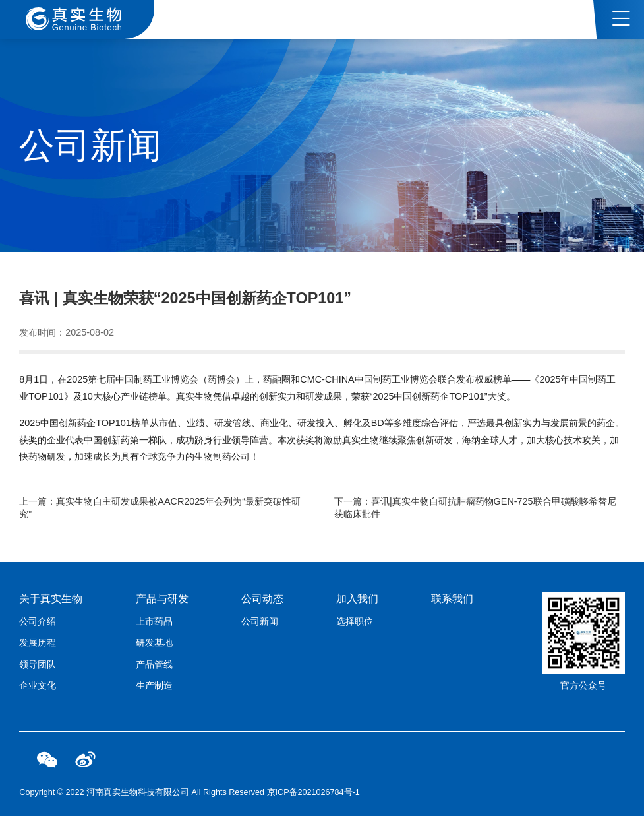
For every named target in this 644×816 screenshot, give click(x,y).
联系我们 (452, 598)
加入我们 (357, 598)
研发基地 (154, 643)
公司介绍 (38, 621)
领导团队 (38, 664)
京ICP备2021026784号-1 (313, 792)
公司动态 (262, 598)
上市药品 (154, 621)
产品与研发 (162, 598)
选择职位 (355, 621)
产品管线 (154, 664)
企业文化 (38, 685)
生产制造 (154, 685)
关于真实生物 (51, 598)
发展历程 (38, 643)
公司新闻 (260, 621)
